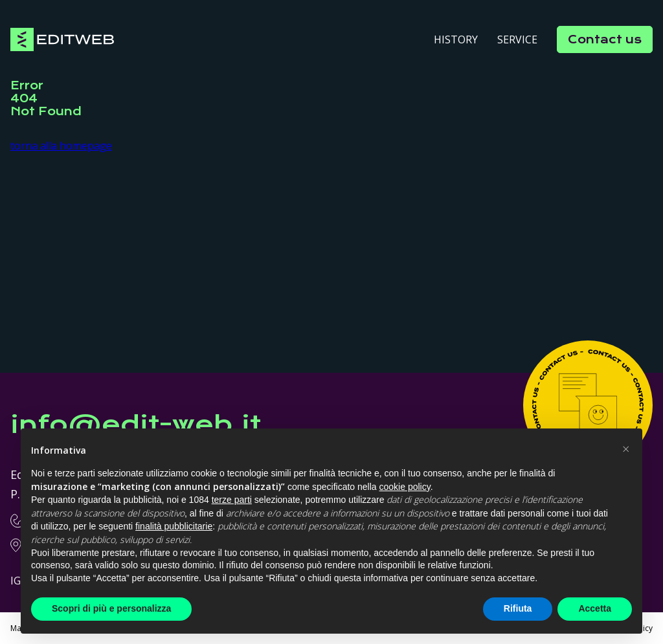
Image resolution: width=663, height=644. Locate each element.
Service (517, 39)
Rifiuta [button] (518, 608)
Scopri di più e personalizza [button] (111, 608)
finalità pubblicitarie (174, 526)
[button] (625, 449)
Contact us (605, 39)
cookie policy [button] (405, 487)
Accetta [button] (595, 608)
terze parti (232, 500)
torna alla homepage (61, 146)
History (456, 39)
